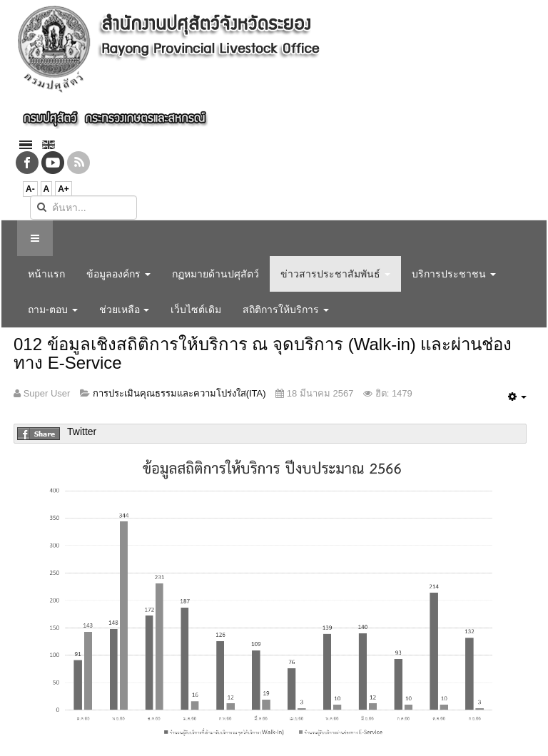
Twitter (82, 431)
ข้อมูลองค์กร (118, 274)
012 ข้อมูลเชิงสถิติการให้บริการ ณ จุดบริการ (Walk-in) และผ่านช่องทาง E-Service (263, 353)
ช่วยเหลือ (125, 310)
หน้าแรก (46, 274)
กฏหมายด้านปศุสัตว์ (215, 274)
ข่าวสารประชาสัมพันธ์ (335, 274)
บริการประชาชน (454, 274)
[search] (83, 208)
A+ (64, 189)
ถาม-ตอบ (53, 310)
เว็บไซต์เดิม (196, 310)
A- (30, 189)
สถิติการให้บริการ (286, 310)
